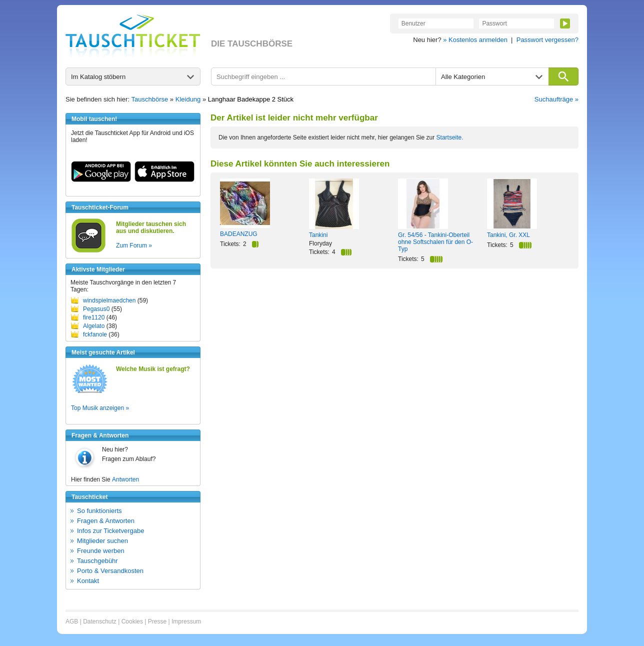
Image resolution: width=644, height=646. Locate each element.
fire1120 (94, 317)
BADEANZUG (239, 234)
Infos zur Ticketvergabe (110, 531)
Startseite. (450, 137)
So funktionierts (99, 511)
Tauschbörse (150, 99)
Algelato (94, 326)
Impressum (186, 621)
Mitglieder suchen (102, 541)
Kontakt (88, 581)
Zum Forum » (134, 245)
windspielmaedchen (109, 300)
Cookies (132, 621)
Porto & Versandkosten (110, 571)
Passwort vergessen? (547, 40)
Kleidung (188, 99)
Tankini (318, 235)
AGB (72, 621)
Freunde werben (101, 551)
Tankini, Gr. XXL (508, 235)
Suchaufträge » (556, 99)
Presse (157, 621)
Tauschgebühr (97, 561)
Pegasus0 (96, 309)
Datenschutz (100, 621)
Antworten (125, 479)
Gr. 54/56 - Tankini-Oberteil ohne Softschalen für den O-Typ (435, 242)
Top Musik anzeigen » (100, 408)
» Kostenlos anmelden (475, 40)
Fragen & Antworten (106, 521)
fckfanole (95, 334)
